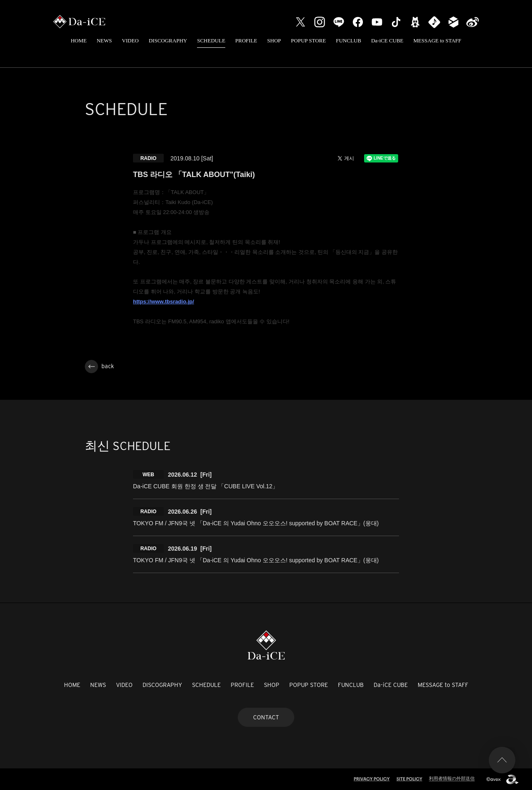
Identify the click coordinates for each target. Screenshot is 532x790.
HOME (79, 41)
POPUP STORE (308, 41)
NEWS (104, 41)
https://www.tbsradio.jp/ (164, 301)
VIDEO (130, 41)
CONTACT (266, 717)
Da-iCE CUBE (387, 41)
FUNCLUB (349, 41)
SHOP (274, 41)
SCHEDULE (211, 41)
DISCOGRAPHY (168, 41)
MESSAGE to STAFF (437, 41)
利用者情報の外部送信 (452, 778)
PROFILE (246, 41)
